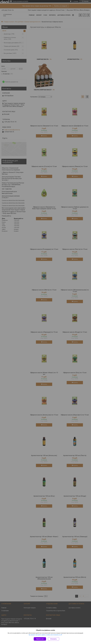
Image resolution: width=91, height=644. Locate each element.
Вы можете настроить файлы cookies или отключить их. (45, 635)
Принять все (40, 639)
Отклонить (54, 639)
